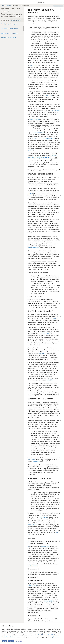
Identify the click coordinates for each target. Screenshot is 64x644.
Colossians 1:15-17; (40, 138)
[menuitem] (2, 2)
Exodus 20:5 (32, 460)
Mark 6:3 (30, 194)
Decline (11, 641)
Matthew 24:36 (32, 586)
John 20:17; (35, 157)
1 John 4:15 (35, 525)
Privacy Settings (53, 637)
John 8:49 (42, 354)
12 (48, 157)
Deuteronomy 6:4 (34, 248)
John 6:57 (31, 150)
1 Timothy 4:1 (46, 333)
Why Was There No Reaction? (10, 24)
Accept (4, 641)
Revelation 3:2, (43, 157)
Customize (18, 641)
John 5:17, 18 (45, 547)
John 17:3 (50, 380)
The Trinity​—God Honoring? (9, 29)
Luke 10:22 (48, 96)
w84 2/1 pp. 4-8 (6, 6)
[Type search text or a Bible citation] (48, 2)
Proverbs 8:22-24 (35, 119)
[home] (2, 2)
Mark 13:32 (33, 65)
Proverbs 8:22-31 (39, 133)
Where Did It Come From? (9, 38)
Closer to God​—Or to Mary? (9, 33)
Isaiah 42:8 (36, 462)
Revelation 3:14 (50, 138)
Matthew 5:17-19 (33, 566)
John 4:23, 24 (44, 517)
